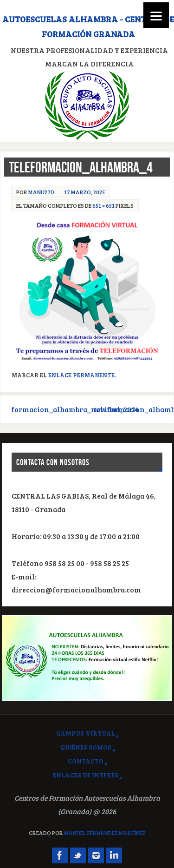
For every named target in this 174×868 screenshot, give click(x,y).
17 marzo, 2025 (84, 192)
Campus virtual (86, 733)
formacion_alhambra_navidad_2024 (49, 409)
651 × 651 (103, 205)
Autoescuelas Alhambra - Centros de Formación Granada (88, 26)
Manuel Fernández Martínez (105, 833)
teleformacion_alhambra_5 (134, 409)
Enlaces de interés (86, 775)
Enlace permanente (81, 375)
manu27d (41, 192)
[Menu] (156, 15)
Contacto (86, 761)
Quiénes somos (86, 747)
